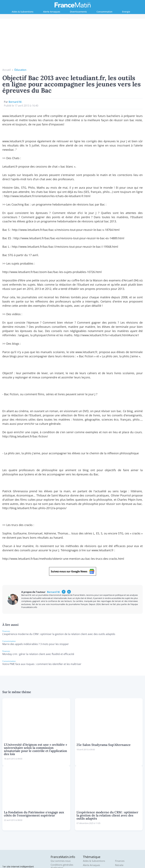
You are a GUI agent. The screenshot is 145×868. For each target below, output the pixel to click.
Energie (126, 12)
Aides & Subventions (23, 12)
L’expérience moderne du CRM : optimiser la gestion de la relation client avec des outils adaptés (59, 587)
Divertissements (78, 12)
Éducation (20, 23)
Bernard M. (15, 55)
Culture (87, 827)
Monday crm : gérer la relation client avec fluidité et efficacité (38, 607)
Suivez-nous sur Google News (73, 525)
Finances (64, 18)
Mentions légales (60, 832)
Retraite (82, 18)
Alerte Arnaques (52, 12)
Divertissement (91, 831)
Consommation (104, 12)
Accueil (7, 23)
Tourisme (120, 827)
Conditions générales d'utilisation (62, 820)
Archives (55, 836)
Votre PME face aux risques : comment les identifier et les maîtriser (42, 617)
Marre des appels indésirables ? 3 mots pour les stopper (36, 597)
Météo (118, 822)
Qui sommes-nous (61, 814)
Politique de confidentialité (58, 826)
